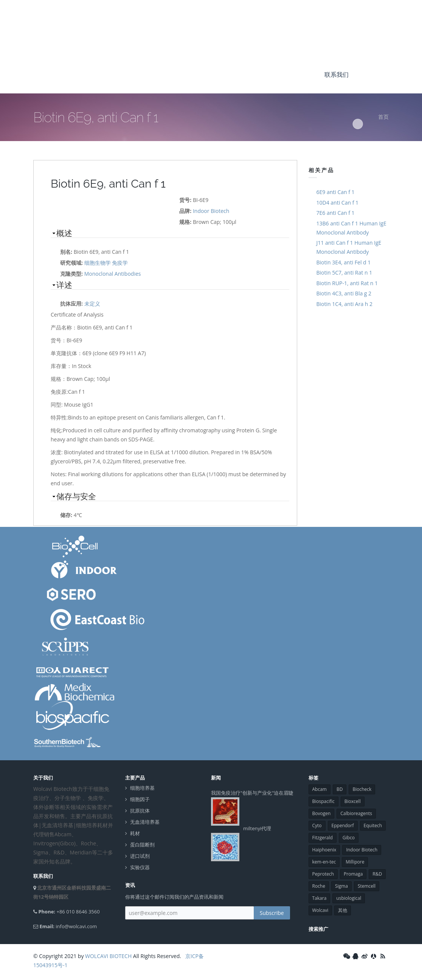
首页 (383, 117)
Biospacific (323, 801)
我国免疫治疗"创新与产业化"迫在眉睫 (252, 793)
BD (340, 789)
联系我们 (337, 75)
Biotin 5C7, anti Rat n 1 (344, 273)
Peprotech (323, 874)
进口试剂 (140, 856)
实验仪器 (140, 867)
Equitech (373, 825)
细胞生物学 (98, 263)
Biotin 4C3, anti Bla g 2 (344, 293)
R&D (377, 874)
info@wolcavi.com (76, 926)
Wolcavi (320, 910)
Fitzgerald (323, 838)
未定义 (92, 304)
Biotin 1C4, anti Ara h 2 (345, 304)
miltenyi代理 (257, 828)
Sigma (341, 886)
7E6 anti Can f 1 (336, 213)
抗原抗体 (140, 811)
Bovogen (322, 813)
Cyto (317, 825)
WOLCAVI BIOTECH (108, 956)
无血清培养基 (145, 822)
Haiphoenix (324, 850)
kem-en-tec (324, 862)
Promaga (353, 874)
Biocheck (362, 789)
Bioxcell (353, 801)
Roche (319, 886)
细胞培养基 (142, 788)
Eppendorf (343, 825)
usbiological (349, 898)
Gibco (349, 838)
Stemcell (367, 886)
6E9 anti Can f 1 (336, 192)
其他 (343, 910)
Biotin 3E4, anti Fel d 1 (344, 262)
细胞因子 (140, 799)
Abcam (320, 789)
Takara (320, 898)
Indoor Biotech (211, 211)
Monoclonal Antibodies (113, 274)
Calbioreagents (356, 813)
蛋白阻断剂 (142, 845)
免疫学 (120, 263)
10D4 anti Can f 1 (338, 203)
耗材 (135, 833)
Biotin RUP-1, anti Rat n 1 (347, 283)
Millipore (355, 862)
